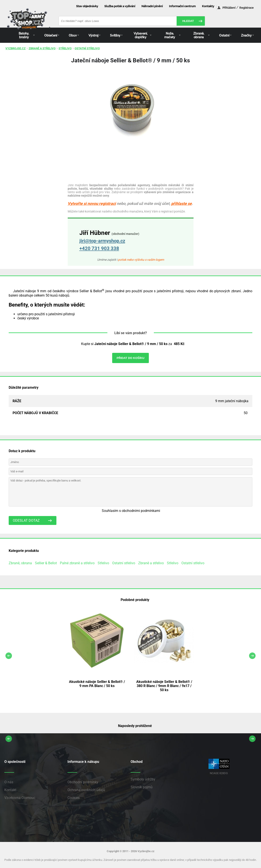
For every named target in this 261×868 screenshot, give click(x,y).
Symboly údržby (143, 779)
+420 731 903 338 (99, 248)
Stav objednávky (87, 6)
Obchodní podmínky (83, 782)
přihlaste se (181, 203)
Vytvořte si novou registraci (92, 203)
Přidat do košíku (131, 358)
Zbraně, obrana (20, 563)
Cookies (74, 798)
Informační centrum (182, 6)
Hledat (188, 21)
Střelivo (65, 48)
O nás (9, 782)
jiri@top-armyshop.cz (102, 241)
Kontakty (208, 6)
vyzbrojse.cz (16, 48)
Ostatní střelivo (87, 48)
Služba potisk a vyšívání (120, 6)
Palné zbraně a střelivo (77, 563)
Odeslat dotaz (26, 520)
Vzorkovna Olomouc (20, 798)
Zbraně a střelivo (42, 48)
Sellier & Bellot (46, 563)
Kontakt (10, 790)
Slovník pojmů (142, 787)
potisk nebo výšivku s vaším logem (141, 260)
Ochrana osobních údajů (86, 790)
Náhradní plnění (152, 6)
